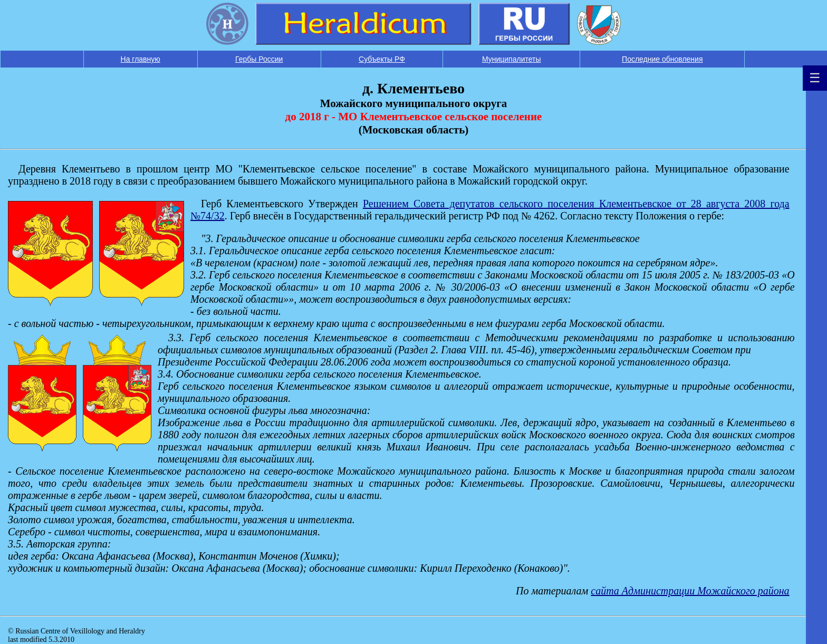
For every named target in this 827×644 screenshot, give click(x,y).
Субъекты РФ (382, 59)
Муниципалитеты (512, 59)
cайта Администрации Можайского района (690, 591)
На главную (141, 59)
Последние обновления (662, 59)
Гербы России (259, 59)
